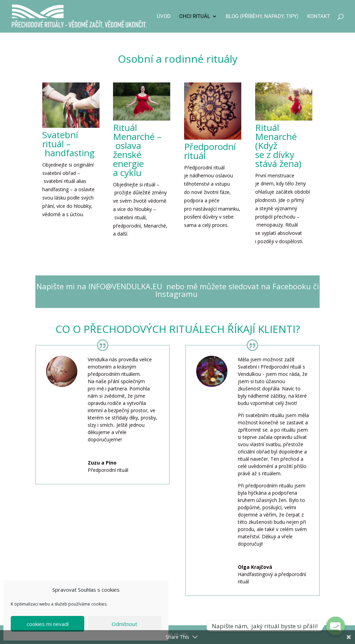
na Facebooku (285, 286)
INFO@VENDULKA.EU (125, 286)
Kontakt (319, 17)
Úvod (164, 17)
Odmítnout (124, 624)
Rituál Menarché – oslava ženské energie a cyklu (137, 150)
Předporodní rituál (210, 151)
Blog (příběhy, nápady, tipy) (262, 17)
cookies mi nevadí (48, 624)
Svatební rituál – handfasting (68, 144)
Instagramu (177, 294)
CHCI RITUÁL (195, 17)
